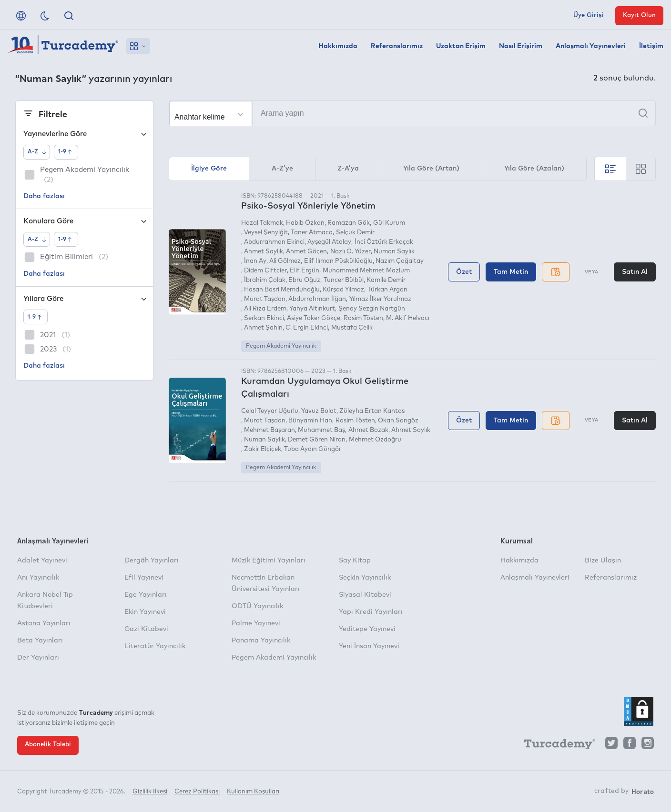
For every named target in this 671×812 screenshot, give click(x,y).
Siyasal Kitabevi (365, 595)
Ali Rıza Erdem (265, 309)
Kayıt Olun (639, 15)
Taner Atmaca (312, 233)
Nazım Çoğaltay (400, 261)
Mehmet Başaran (269, 430)
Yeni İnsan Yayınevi (369, 646)
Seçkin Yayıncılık (365, 578)
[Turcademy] (555, 745)
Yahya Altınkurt (312, 309)
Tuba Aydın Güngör (313, 449)
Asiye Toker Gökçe (314, 318)
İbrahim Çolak (265, 280)
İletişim (651, 46)
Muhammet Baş (321, 430)
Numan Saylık (394, 252)
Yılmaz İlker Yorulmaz (380, 299)
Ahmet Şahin (263, 328)
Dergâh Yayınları (152, 561)
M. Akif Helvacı (408, 318)
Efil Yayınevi (144, 578)
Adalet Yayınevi (42, 561)
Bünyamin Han (310, 421)
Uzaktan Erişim (461, 46)
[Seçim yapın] (211, 114)
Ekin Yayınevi (145, 612)
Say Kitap (355, 561)
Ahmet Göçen (306, 252)
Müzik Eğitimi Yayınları (269, 561)
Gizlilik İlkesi (150, 792)
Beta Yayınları (40, 641)
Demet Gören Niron (317, 440)
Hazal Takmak (262, 223)
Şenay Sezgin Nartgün (372, 309)
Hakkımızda (338, 46)
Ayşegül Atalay (329, 242)
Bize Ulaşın (603, 561)
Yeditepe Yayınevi (367, 629)
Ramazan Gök (349, 223)
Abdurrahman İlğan (317, 299)
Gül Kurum (389, 223)
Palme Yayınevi (256, 623)
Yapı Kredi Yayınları (371, 612)
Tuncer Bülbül (344, 280)
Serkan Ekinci (264, 318)
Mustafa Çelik (352, 328)
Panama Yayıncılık (261, 641)
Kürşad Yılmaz (343, 290)
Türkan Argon (387, 290)
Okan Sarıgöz (398, 421)
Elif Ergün (305, 271)
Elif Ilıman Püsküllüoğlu (338, 261)
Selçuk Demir (355, 233)
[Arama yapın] (412, 113)
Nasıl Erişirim (521, 46)
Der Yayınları (38, 658)
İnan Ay (255, 261)
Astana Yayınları (44, 623)
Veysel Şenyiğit (266, 233)
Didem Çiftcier (265, 271)
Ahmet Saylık (264, 252)
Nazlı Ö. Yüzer (351, 252)
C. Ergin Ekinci (307, 328)
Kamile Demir (386, 280)
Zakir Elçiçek (263, 449)
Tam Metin (511, 272)
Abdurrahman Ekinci (274, 242)
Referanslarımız (397, 46)
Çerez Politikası (197, 792)
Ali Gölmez (285, 261)
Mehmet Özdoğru (375, 440)
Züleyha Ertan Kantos (372, 411)
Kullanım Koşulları (253, 792)
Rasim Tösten (363, 318)
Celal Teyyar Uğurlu (270, 411)
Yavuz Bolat (319, 411)
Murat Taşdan (265, 299)
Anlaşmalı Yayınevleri (591, 46)
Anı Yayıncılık (38, 578)
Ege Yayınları (146, 595)
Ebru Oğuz (304, 280)
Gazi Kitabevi (146, 629)
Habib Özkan (305, 223)
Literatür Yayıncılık (155, 646)
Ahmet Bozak (368, 430)
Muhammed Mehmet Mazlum (366, 271)
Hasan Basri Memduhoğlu (282, 290)
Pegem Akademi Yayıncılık (281, 346)
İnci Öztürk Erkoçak (384, 242)
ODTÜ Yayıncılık (257, 606)
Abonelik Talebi (48, 745)
